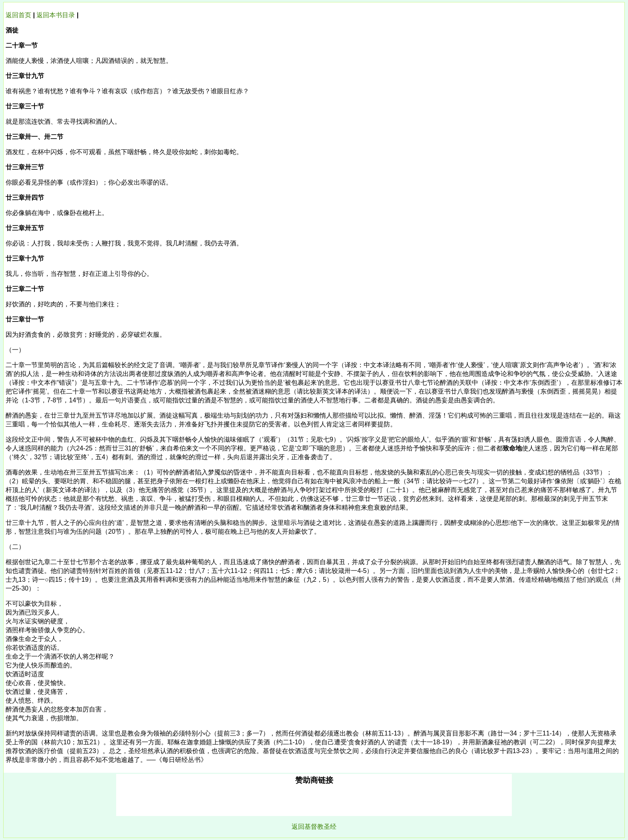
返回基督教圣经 (314, 827)
